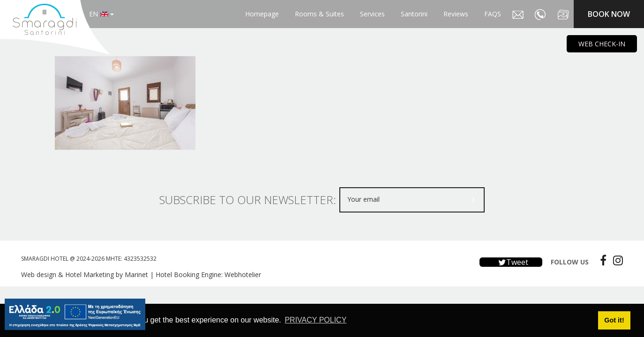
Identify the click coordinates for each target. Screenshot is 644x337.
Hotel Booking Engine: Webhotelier (208, 275)
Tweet (511, 262)
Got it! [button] (614, 320)
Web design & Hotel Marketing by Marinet (85, 275)
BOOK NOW (609, 14)
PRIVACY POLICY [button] (315, 320)
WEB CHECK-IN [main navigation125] (602, 44)
